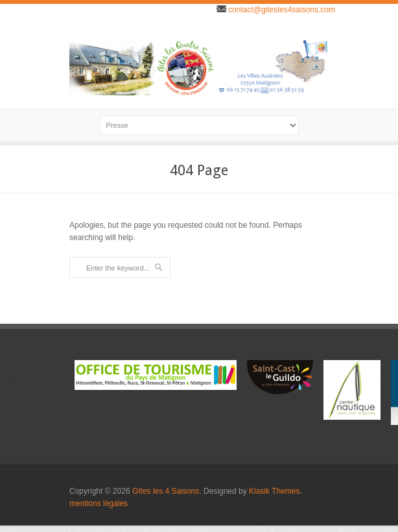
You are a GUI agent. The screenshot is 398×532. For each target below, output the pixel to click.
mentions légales (99, 503)
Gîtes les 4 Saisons (166, 491)
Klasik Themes (274, 491)
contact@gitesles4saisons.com (281, 10)
